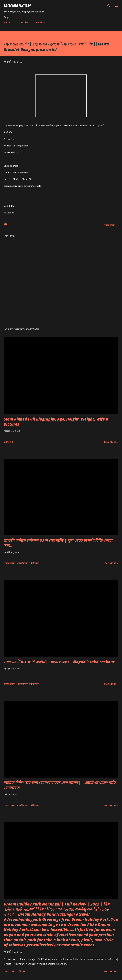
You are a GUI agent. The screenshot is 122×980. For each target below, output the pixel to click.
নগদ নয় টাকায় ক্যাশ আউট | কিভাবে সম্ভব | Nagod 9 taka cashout (59, 662)
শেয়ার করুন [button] (109, 225)
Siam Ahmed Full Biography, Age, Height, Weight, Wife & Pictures (56, 422)
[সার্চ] (109, 6)
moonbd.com (17, 6)
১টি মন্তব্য (22, 971)
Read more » (111, 442)
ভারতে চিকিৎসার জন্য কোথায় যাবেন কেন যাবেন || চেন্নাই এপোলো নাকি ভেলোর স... (60, 785)
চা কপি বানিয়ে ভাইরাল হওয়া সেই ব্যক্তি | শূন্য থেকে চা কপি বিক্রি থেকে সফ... (58, 543)
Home (7, 22)
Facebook (41, 22)
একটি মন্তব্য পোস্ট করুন (28, 563)
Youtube (23, 22)
